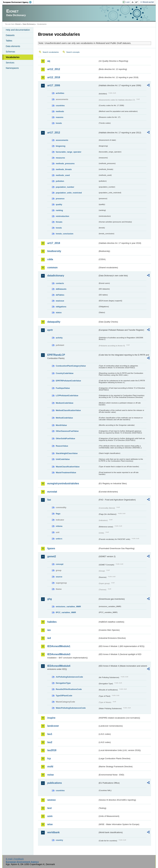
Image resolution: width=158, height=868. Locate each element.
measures (60, 158)
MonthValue (61, 425)
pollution (60, 181)
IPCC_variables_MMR (66, 612)
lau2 (50, 742)
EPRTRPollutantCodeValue (68, 381)
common (52, 268)
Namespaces (12, 68)
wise (50, 824)
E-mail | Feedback (15, 859)
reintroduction (62, 216)
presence (60, 199)
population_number (65, 187)
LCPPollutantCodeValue (67, 396)
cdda (50, 259)
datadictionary (56, 276)
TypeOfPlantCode (64, 696)
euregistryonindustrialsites (63, 483)
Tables (9, 41)
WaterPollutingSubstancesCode (71, 708)
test (49, 808)
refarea (59, 526)
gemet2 (52, 556)
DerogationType (63, 683)
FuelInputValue (63, 388)
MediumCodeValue (64, 403)
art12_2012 (54, 69)
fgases (51, 548)
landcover (53, 726)
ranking (59, 210)
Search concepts (73, 52)
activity (59, 338)
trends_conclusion (64, 234)
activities (60, 93)
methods (60, 111)
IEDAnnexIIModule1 (59, 646)
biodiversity (54, 251)
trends (59, 123)
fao (49, 500)
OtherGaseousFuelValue (67, 431)
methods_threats (64, 169)
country (59, 840)
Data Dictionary (29, 24)
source (59, 577)
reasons (59, 117)
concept (59, 564)
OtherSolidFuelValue (65, 438)
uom (50, 816)
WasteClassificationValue (68, 467)
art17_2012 (54, 133)
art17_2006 (54, 85)
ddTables (60, 295)
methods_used (63, 175)
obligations (61, 307)
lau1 (50, 734)
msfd (50, 767)
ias (49, 630)
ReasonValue (62, 446)
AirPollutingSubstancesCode (69, 677)
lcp (49, 758)
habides (52, 622)
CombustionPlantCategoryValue (71, 366)
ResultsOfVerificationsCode (69, 689)
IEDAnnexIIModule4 (59, 666)
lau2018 (52, 750)
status (59, 312)
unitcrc (59, 539)
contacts (60, 283)
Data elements (13, 46)
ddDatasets (61, 289)
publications (54, 783)
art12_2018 (54, 77)
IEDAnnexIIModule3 (59, 654)
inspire (51, 718)
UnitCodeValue (63, 459)
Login (128, 2)
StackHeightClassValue (67, 453)
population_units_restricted (69, 193)
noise (50, 775)
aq (49, 61)
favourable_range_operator (69, 152)
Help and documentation (18, 30)
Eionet (18, 24)
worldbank (53, 832)
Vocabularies (13, 57)
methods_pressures (65, 163)
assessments (62, 140)
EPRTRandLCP (56, 355)
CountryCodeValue (64, 373)
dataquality (54, 322)
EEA (18, 2)
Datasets (10, 35)
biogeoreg (60, 146)
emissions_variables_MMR (68, 607)
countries (60, 106)
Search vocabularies (51, 52)
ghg (49, 599)
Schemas (10, 52)
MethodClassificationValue (68, 410)
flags (58, 514)
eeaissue (60, 301)
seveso (51, 800)
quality (59, 204)
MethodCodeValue (64, 418)
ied (49, 638)
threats (59, 222)
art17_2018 (54, 243)
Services (10, 63)
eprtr (50, 330)
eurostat (52, 492)
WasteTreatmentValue (66, 472)
